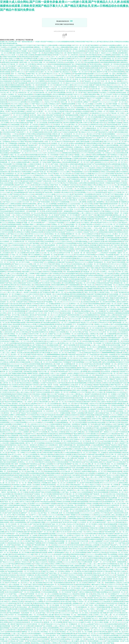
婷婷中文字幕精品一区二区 (31, 409)
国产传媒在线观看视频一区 (112, 600)
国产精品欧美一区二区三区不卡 (92, 81)
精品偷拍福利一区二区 (37, 590)
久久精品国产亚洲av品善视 (60, 49)
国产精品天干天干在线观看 (93, 98)
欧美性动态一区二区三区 (14, 189)
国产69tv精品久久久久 (99, 549)
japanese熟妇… (97, 100)
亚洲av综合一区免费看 (101, 91)
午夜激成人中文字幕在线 (62, 175)
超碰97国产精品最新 (30, 532)
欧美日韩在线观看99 (27, 94)
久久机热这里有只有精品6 (80, 449)
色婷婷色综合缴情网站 (69, 590)
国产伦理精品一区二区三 (103, 439)
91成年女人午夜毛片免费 (96, 238)
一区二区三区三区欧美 (81, 330)
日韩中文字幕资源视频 (81, 404)
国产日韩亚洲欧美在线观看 (91, 483)
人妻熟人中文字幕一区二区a (110, 419)
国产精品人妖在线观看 (73, 298)
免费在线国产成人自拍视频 (34, 366)
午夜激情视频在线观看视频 (119, 388)
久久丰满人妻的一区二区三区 (56, 326)
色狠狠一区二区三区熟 (62, 605)
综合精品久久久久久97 (102, 224)
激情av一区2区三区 (10, 177)
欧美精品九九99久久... (25, 526)
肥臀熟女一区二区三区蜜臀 (22, 456)
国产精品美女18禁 (41, 217)
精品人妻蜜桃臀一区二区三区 (79, 181)
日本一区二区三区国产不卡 (95, 281)
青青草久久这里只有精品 (71, 439)
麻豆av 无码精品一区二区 (12, 94)
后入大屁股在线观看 (51, 45)
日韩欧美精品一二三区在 (10, 134)
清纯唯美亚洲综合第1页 (15, 100)
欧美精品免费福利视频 (90, 581)
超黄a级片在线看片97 (30, 181)
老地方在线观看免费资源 (91, 436)
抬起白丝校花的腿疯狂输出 (54, 200)
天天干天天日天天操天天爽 (41, 300)
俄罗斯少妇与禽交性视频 (42, 353)
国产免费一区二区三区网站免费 (24, 626)
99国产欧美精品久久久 (12, 68)
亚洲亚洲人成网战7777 (83, 102)
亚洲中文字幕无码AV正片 (101, 322)
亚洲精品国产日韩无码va (56, 62)
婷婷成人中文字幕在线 (70, 168)
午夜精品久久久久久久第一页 (17, 208)
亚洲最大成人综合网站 (77, 500)
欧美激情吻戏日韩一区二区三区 (113, 502)
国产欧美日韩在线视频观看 (108, 321)
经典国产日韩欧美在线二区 (46, 181)
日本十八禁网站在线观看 (13, 204)
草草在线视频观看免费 (64, 328)
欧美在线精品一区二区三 (79, 136)
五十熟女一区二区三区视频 (84, 104)
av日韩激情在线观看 (83, 66)
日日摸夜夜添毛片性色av (96, 125)
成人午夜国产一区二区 (36, 53)
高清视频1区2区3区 (119, 208)
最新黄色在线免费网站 (73, 407)
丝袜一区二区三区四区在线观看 (41, 206)
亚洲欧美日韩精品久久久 (53, 590)
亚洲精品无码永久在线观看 (63, 454)
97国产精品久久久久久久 (10, 202)
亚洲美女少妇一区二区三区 (68, 343)
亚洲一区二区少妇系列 (18, 170)
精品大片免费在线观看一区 (27, 236)
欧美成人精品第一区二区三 (28, 387)
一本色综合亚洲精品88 (24, 226)
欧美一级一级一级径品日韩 (85, 253)
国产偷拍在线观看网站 (93, 304)
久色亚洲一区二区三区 (87, 522)
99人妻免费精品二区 (39, 326)
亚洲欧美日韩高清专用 (52, 79)
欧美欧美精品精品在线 (25, 57)
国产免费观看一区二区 (109, 364)
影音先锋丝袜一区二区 (43, 93)
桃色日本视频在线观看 (36, 142)
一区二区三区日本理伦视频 (77, 422)
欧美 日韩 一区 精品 (6, 377)
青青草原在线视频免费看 (49, 279)
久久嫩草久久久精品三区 (21, 503)
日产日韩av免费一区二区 (50, 517)
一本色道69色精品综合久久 (98, 181)
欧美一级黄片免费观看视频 (63, 445)
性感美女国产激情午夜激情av (102, 424)
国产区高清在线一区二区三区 (116, 552)
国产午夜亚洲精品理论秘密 (34, 311)
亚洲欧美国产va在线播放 (20, 568)
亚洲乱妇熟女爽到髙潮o (25, 500)
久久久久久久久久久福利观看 (17, 102)
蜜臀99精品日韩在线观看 (10, 62)
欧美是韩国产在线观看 (64, 370)
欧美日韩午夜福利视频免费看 (92, 83)
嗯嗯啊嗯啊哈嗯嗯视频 (25, 158)
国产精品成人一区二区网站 (16, 453)
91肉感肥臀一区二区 (64, 543)
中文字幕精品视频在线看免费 (104, 368)
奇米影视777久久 (58, 55)
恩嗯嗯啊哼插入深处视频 (119, 240)
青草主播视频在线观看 (59, 498)
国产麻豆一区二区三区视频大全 (85, 76)
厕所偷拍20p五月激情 (9, 198)
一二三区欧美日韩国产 (37, 262)
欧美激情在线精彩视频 (30, 155)
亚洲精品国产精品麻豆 (27, 145)
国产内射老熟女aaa (33, 464)
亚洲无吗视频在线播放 (37, 117)
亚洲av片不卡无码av (96, 530)
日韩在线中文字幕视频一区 (21, 51)
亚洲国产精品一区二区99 (41, 635)
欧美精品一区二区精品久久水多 (106, 153)
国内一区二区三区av (47, 72)
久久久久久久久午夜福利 (53, 76)
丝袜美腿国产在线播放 (115, 123)
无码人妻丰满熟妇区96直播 (28, 59)
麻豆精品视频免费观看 (107, 60)
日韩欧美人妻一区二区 (67, 79)
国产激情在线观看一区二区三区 (46, 257)
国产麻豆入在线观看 (46, 464)
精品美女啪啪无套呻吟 (86, 151)
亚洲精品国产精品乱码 (36, 302)
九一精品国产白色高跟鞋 (90, 147)
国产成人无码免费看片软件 (76, 498)
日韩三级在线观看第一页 (51, 366)
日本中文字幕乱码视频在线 (18, 123)
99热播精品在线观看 (37, 232)
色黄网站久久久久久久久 (114, 470)
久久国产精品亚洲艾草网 (60, 598)
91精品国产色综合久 (11, 526)
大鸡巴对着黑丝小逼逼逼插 (27, 436)
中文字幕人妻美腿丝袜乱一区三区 (115, 566)
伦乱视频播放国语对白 (92, 198)
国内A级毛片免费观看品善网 (83, 466)
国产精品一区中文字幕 (15, 181)
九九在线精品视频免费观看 (45, 324)
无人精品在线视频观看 (71, 177)
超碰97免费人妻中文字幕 (13, 238)
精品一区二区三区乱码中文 (65, 174)
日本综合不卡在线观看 (28, 257)
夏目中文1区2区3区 (59, 289)
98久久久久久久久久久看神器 (93, 309)
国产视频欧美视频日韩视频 (38, 347)
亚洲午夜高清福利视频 (83, 345)
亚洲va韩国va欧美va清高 (52, 240)
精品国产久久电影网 (98, 121)
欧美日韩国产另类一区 (12, 330)
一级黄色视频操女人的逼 (43, 275)
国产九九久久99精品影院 (46, 149)
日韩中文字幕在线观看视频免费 (86, 377)
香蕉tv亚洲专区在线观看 (50, 211)
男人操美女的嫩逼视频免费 (115, 637)
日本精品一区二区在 (68, 586)
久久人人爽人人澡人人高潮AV (82, 100)
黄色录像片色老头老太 (100, 123)
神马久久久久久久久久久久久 (109, 483)
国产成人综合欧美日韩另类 (15, 385)
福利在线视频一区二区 (65, 100)
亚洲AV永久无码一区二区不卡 (28, 202)
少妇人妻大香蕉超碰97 (121, 185)
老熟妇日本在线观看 (87, 217)
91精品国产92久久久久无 (10, 349)
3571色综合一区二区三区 (84, 601)
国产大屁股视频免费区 (7, 185)
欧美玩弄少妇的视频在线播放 (46, 77)
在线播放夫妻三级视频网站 (95, 202)
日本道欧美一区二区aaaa (60, 125)
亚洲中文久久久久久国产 (56, 351)
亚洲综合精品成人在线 (81, 149)
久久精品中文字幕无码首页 (30, 160)
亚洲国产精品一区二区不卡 (35, 74)
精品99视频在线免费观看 (77, 503)
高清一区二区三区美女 (52, 166)
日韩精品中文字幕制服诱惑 (104, 168)
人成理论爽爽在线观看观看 (86, 183)
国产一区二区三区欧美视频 (21, 534)
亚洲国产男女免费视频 (109, 554)
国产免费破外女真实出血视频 (111, 468)
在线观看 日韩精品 (54, 270)
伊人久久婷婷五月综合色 (73, 317)
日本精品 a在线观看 (96, 251)
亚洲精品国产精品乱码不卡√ (92, 353)
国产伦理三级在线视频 (76, 468)
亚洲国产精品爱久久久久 (51, 311)
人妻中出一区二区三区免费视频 (47, 204)
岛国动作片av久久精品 (43, 64)
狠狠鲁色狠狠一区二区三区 (69, 240)
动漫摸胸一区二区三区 (113, 579)
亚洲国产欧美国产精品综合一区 (36, 355)
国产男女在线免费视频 (58, 93)
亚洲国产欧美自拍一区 (106, 96)
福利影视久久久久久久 (102, 162)
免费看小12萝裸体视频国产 (18, 415)
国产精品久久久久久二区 (106, 234)
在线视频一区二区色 (86, 594)
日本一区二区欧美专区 (71, 55)
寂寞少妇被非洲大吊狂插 (62, 130)
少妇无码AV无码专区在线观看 (37, 83)
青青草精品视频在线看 (58, 519)
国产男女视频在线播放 (31, 479)
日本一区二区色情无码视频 (33, 375)
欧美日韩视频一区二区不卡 (113, 121)
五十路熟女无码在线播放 (92, 236)
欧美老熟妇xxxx (93, 96)
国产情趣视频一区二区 (85, 424)
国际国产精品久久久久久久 (64, 330)
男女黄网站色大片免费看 (22, 232)
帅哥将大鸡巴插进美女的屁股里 (72, 443)
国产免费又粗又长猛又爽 (24, 411)
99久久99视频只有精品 (41, 569)
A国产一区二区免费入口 (89, 588)
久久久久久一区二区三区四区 (118, 189)
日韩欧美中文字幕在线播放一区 (105, 285)
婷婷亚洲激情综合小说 (99, 249)
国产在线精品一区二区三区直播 (67, 215)
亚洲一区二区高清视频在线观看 (69, 513)
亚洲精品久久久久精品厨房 (86, 168)
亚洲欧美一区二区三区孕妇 (96, 306)
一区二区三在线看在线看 (105, 590)
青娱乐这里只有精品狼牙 (83, 470)
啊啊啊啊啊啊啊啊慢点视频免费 (112, 353)
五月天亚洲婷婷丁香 (46, 639)
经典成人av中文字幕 (6, 381)
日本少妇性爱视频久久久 (35, 102)
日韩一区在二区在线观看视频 (83, 266)
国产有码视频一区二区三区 (53, 481)
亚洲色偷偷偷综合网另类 (78, 279)
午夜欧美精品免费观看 (33, 322)
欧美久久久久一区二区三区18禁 (92, 356)
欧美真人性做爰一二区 (7, 215)
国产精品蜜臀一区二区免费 (21, 321)
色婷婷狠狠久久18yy (83, 108)
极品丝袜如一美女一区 (31, 106)
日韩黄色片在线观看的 (108, 45)
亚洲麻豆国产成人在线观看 (83, 428)
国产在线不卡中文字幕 (114, 613)
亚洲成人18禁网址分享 (91, 334)
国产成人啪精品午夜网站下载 (99, 106)
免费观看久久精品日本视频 (49, 221)
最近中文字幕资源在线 (122, 94)
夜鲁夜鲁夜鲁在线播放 (77, 554)
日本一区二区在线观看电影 (77, 51)
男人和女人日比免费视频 (58, 268)
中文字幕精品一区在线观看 (105, 255)
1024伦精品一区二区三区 (93, 264)
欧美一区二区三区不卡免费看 (71, 117)
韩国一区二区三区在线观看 (74, 511)
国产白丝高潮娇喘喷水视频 (36, 522)
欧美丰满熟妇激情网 (37, 509)
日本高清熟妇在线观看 (69, 66)
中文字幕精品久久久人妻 (59, 460)
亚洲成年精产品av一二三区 (69, 607)
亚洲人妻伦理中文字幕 (21, 108)
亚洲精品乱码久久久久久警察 (44, 175)
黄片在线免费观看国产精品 (70, 283)
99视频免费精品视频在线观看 (93, 290)
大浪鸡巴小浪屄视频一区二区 (59, 618)
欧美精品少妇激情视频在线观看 (95, 498)
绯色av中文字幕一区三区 (116, 430)
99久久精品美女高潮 (26, 298)
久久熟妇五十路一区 (24, 247)
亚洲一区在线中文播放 (42, 611)
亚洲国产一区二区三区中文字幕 (82, 72)
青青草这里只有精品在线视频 (93, 620)
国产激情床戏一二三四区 (92, 349)
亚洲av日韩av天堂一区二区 (101, 594)
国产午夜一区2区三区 (87, 285)
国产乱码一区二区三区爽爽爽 (113, 620)
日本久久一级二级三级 (21, 230)
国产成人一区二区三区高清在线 (64, 187)
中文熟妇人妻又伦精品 (66, 155)
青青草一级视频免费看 (28, 121)
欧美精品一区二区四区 (65, 170)
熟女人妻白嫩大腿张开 (52, 615)
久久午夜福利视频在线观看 (89, 196)
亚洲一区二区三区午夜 (78, 145)
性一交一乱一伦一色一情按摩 (112, 81)
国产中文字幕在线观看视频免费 (47, 379)
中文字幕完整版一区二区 (23, 515)
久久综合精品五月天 (6, 268)
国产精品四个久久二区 (76, 618)
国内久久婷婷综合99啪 (66, 405)
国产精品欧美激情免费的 (38, 426)
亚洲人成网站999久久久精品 (12, 287)
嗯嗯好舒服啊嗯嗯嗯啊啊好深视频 (16, 87)
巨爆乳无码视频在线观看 (74, 268)
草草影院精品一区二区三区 (118, 492)
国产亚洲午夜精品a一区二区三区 (55, 381)
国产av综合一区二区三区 (14, 541)
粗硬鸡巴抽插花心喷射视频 (87, 245)
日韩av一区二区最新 (97, 311)
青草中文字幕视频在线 (51, 249)
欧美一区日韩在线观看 (98, 490)
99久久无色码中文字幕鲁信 (69, 628)
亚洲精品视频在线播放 (52, 473)
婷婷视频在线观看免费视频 (43, 96)
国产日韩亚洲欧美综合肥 (102, 409)
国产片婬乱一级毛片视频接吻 (95, 605)
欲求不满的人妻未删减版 (100, 428)
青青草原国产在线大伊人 (117, 296)
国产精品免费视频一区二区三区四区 (117, 498)
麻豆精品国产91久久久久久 (87, 277)
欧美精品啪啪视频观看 (44, 449)
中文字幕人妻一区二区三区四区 (61, 306)
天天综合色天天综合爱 (25, 496)
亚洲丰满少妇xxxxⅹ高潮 (29, 324)
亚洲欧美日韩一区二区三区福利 (73, 609)
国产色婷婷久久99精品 (120, 379)
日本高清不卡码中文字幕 (34, 336)
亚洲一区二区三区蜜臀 (18, 253)
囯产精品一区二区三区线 (57, 524)
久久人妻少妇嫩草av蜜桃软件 (77, 641)
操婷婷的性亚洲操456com (76, 315)
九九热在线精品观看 (78, 328)
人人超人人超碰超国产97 (59, 290)
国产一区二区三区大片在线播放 (118, 568)
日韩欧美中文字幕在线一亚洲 (39, 321)
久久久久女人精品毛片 (70, 562)
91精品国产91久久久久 (98, 102)
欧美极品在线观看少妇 (26, 564)
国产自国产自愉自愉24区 (13, 513)
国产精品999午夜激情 (120, 183)
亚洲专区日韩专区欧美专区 (109, 603)
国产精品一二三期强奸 (18, 594)
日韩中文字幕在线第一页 (68, 505)
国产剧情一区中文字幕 (48, 174)
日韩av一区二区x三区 (96, 187)
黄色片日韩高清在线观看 (76, 287)
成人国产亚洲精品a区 (44, 292)
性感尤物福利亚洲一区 (111, 51)
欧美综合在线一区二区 (87, 375)
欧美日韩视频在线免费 (92, 247)
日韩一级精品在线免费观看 (109, 109)
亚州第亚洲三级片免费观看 (63, 324)
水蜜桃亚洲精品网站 (89, 94)
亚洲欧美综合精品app (12, 319)
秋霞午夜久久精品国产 (16, 630)
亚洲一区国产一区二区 (52, 507)
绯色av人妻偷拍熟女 (93, 109)
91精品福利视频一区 (61, 479)
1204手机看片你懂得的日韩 (65, 128)
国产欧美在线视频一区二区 (115, 294)
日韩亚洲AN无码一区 (42, 228)
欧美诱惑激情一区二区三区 (46, 85)
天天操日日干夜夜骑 (44, 306)
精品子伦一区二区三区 (83, 453)
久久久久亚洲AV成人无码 (75, 309)
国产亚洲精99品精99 (93, 47)
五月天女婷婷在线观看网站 (116, 72)
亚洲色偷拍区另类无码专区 (114, 49)
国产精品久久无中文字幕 (105, 588)
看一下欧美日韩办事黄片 (64, 528)
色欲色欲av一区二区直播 (53, 66)
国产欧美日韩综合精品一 (17, 60)
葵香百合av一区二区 (38, 66)
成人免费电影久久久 (21, 466)
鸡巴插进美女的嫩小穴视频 (9, 158)
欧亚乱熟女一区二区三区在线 (63, 189)
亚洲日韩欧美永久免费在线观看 (21, 172)
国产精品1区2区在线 (27, 96)
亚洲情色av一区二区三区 (77, 304)
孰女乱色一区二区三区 (66, 91)
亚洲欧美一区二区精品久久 (59, 179)
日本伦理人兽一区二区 (73, 93)
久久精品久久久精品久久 (95, 485)
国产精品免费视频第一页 (108, 236)
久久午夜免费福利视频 (50, 136)
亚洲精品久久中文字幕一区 (113, 211)
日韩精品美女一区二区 (17, 91)
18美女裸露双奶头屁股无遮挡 (17, 166)
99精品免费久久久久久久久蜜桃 (60, 172)
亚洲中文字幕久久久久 (106, 68)
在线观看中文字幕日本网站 (27, 134)
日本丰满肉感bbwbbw (47, 358)
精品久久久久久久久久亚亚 (100, 174)
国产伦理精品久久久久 (18, 317)
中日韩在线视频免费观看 (49, 592)
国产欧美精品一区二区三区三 (74, 60)
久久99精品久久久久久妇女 (111, 98)
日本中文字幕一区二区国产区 (114, 454)
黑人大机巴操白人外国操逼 (56, 432)
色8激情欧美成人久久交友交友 (67, 204)
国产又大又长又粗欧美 (27, 468)
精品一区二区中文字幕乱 (85, 204)
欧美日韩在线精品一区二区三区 (34, 588)
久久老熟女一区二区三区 (33, 109)
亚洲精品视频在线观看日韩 (107, 232)
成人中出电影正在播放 (89, 119)
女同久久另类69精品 (22, 332)
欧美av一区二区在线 (14, 579)
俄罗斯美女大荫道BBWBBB (100, 243)
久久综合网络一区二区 (101, 104)
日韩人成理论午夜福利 (104, 402)
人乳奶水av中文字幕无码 (51, 102)
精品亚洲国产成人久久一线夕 (93, 618)
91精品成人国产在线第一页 (46, 520)
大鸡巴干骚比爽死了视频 (21, 183)
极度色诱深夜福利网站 (83, 585)
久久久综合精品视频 (95, 370)
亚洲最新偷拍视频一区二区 (73, 81)
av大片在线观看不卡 (13, 47)
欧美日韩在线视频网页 (111, 528)
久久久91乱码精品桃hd (28, 89)
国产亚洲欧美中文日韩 (92, 206)
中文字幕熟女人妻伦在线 (89, 223)
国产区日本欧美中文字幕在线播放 (85, 255)
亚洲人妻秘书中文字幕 (100, 72)
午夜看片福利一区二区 (26, 62)
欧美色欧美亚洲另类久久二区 (11, 289)
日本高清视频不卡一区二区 (21, 424)
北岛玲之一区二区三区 (76, 411)
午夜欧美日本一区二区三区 (26, 93)
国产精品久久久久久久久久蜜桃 (22, 264)
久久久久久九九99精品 (68, 336)
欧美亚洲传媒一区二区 (28, 449)
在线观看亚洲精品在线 (55, 217)
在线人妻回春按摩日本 (52, 607)
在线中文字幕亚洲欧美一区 (71, 200)
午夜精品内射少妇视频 (96, 528)
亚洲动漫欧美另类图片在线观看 (91, 475)
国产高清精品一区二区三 (52, 430)
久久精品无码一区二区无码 (16, 439)
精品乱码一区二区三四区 (61, 500)
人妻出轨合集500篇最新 (72, 228)
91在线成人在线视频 (77, 400)
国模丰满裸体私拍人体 (48, 364)
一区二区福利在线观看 (65, 296)
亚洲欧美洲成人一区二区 (24, 360)
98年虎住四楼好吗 (112, 221)
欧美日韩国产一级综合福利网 (35, 170)
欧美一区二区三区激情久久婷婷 (19, 447)
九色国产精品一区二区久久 (48, 243)
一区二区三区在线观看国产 (54, 113)
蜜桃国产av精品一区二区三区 (13, 155)
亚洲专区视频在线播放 (114, 79)
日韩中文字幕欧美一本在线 (46, 539)
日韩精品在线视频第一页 (115, 181)
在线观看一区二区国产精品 (105, 643)
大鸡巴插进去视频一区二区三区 (86, 270)
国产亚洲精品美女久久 (76, 179)
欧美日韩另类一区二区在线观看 (48, 155)
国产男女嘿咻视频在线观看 (96, 136)
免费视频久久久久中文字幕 (79, 392)
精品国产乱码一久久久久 (23, 185)
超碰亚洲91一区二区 (14, 449)
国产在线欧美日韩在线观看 (69, 366)
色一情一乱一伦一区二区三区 (96, 536)
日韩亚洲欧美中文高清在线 (43, 462)
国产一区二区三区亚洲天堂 (54, 439)
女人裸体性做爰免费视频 (75, 164)
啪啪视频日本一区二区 (73, 234)
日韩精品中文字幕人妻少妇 (87, 115)
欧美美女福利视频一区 (84, 509)
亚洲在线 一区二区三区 (43, 309)
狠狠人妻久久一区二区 (59, 292)
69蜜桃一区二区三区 (13, 611)
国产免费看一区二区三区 (75, 226)
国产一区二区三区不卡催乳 (85, 162)
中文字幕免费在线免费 (10, 609)
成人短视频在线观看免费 (21, 162)
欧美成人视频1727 (58, 177)
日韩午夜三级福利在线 (110, 290)
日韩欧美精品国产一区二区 (78, 485)
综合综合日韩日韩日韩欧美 (88, 55)
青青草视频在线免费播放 (14, 434)
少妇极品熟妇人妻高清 (104, 115)
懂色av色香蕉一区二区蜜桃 (48, 238)
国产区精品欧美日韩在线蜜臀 (54, 415)
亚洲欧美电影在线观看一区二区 (15, 366)
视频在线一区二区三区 (40, 158)
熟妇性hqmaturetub (99, 515)
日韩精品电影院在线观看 (42, 285)
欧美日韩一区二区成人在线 (45, 89)
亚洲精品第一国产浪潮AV (54, 196)
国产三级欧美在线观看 (112, 279)
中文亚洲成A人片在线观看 (107, 93)
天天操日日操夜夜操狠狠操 (69, 409)
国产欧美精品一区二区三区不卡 (67, 632)
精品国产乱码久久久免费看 (30, 283)
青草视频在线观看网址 (114, 426)
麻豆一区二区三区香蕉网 (108, 526)
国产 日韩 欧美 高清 (92, 53)
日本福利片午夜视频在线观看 (20, 430)
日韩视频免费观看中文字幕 (91, 443)
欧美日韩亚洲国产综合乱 (17, 473)
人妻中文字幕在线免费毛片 (41, 402)
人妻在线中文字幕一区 (103, 377)
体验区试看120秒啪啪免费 (21, 451)
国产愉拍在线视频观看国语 (28, 598)
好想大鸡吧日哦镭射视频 (21, 345)
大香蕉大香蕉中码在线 (33, 530)
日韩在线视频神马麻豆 (72, 273)
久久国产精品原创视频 (11, 556)
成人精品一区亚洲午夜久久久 (70, 208)
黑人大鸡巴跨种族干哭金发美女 (32, 136)
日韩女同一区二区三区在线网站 (105, 507)
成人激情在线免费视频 (63, 434)
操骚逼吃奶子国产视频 (11, 328)
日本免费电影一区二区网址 (25, 198)
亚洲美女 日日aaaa (86, 200)
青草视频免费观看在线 (94, 77)
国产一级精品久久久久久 (108, 432)
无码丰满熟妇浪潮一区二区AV (37, 140)
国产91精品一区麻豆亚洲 (59, 164)
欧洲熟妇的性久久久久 (63, 400)
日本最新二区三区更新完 (103, 343)
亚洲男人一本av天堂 (108, 272)
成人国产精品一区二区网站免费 (48, 513)
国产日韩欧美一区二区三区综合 (10, 257)
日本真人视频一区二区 (41, 62)
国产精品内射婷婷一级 (62, 181)
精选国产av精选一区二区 (94, 59)
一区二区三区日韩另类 (72, 347)
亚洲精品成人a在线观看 (35, 87)
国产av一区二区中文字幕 (35, 296)
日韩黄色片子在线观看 (9, 300)
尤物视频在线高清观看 (69, 153)
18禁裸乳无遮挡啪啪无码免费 (119, 596)
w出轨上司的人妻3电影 (32, 428)
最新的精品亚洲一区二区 (40, 411)
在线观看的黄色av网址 (80, 238)
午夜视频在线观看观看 (108, 57)
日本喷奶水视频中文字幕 (16, 400)
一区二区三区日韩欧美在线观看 (115, 149)
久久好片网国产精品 (58, 317)
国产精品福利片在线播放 (76, 635)
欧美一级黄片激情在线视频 (81, 142)
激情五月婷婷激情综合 (110, 338)
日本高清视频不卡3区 (37, 430)
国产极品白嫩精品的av (78, 434)
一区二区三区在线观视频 (107, 411)
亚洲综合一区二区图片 (11, 236)
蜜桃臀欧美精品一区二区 (36, 200)
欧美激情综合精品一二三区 (117, 479)
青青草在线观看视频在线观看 (105, 76)
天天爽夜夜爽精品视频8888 (75, 519)
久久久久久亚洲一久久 (12, 55)
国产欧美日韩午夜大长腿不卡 (70, 522)
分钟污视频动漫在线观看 (11, 536)
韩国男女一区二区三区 (98, 471)
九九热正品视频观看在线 (76, 191)
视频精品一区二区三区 (87, 347)
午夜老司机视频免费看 (110, 524)
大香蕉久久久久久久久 (70, 417)
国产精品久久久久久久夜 (8, 590)
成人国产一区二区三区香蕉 (63, 160)
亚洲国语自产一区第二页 (36, 466)
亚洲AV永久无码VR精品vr (70, 245)
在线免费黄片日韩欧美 (27, 611)
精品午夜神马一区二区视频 (73, 68)
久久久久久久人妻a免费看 (78, 202)
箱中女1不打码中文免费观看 (14, 532)
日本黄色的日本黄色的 (94, 383)
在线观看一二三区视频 (51, 368)
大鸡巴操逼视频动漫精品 (91, 62)
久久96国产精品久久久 (117, 106)
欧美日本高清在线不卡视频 (104, 379)
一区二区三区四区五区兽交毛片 (54, 581)
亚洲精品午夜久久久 (46, 125)
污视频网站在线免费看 (68, 104)
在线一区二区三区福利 (80, 583)
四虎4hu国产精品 (100, 456)
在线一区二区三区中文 (51, 253)
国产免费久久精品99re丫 (120, 119)
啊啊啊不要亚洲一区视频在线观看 (99, 157)
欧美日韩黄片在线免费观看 (45, 241)
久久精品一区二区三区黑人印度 (95, 637)
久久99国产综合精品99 (13, 194)
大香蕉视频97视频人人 (22, 164)
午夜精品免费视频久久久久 (95, 641)
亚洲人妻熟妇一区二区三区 (14, 279)
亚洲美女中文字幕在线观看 (112, 260)
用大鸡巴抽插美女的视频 (17, 240)
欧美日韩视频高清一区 (67, 530)
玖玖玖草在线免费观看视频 (16, 311)
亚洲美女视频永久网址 (89, 185)
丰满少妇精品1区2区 (44, 143)
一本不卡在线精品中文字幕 (89, 234)
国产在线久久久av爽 (53, 343)
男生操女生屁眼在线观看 (45, 187)
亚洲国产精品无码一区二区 (118, 385)
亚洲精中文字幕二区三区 (34, 628)
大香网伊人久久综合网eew (102, 324)
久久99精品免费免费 (69, 453)
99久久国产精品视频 (32, 243)
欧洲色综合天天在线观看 (54, 443)
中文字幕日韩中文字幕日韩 (56, 347)
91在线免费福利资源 (62, 109)
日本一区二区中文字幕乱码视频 (16, 140)
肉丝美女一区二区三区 (106, 400)
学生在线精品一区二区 (76, 349)
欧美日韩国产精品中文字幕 (95, 51)
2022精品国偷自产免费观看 (33, 543)
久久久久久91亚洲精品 (27, 566)
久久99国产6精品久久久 (36, 104)
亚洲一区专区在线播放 (30, 306)
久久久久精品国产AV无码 (52, 505)
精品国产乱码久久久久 (75, 94)
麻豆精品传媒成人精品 (117, 243)
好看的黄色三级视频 (14, 223)
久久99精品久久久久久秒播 (63, 219)
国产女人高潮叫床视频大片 (113, 311)
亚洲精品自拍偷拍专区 (72, 415)
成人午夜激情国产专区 (34, 266)
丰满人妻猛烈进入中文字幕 (15, 168)
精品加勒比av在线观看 (82, 106)
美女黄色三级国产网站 (83, 243)
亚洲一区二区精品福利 (90, 355)
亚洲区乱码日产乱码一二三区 (59, 526)
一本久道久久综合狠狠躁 (29, 454)
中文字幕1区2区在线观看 (21, 377)
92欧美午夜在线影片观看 (68, 601)
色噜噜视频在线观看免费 (17, 405)
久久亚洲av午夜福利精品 (101, 266)
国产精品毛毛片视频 (95, 330)
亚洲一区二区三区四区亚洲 (16, 313)
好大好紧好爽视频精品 (93, 172)
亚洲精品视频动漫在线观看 (62, 390)
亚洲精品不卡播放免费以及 (51, 258)
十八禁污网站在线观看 (51, 91)
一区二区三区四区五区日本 (81, 551)
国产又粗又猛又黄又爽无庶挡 (63, 89)
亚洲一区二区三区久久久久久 (44, 554)
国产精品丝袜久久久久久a (52, 624)
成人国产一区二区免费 (7, 426)
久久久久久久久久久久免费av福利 (79, 479)
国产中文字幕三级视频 (81, 87)
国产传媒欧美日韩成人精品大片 (103, 85)
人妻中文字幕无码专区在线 (116, 549)
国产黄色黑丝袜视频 (107, 349)
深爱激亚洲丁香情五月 (37, 377)
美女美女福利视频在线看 (62, 70)
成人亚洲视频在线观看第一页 (28, 349)
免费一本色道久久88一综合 (27, 49)
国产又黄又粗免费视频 (76, 362)
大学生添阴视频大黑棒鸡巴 (40, 247)
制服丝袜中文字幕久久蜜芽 (64, 85)
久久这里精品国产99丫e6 (60, 387)
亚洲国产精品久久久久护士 (76, 198)
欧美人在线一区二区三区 (64, 77)
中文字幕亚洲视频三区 (15, 125)
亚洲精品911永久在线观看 (57, 332)
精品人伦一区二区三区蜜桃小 (118, 266)
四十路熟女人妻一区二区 (47, 400)
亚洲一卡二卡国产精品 (18, 74)
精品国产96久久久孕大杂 (112, 387)
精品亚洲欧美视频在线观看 (61, 126)
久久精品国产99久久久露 (32, 111)
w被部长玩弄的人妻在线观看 (11, 324)
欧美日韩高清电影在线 (91, 400)
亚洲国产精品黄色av (87, 224)
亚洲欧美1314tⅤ (31, 304)
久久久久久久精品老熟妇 (111, 100)
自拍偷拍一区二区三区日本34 (60, 143)
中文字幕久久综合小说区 (93, 191)
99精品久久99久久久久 (88, 132)
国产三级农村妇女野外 (118, 319)
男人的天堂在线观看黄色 (53, 588)
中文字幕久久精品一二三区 (88, 228)
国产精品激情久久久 (105, 460)
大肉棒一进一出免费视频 (64, 364)
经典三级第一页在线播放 (19, 464)
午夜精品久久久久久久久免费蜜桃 (46, 490)
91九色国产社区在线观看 (111, 275)
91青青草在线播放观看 (28, 204)
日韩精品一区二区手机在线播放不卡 (97, 300)
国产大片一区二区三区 (103, 366)
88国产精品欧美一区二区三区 (50, 409)
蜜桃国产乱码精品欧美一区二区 (98, 262)
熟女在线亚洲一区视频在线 (104, 183)
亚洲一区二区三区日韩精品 (83, 385)
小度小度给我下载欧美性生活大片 (74, 53)
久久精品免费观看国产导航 (99, 445)
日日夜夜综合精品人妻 (19, 258)
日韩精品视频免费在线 (68, 634)
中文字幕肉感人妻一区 (116, 170)
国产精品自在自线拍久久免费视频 (11, 45)
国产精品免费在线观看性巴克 (50, 322)
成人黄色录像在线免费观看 (37, 568)
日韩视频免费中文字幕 (11, 49)
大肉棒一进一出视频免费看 (107, 334)
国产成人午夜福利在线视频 (78, 64)
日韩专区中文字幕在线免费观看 (60, 145)
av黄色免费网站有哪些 (91, 547)
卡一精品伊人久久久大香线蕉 (108, 53)
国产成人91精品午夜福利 (31, 126)
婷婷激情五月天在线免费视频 (66, 243)
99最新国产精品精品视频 (101, 385)
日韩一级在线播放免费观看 (34, 60)
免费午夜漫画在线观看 (119, 217)
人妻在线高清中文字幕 (58, 407)
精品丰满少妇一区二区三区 (82, 89)
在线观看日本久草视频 (55, 158)
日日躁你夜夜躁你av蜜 (78, 264)
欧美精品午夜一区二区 (57, 68)
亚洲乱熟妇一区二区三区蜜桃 (62, 441)
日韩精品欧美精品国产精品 (105, 283)
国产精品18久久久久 (50, 74)
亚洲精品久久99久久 (47, 157)
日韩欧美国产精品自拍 (77, 175)
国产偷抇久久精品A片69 (69, 509)
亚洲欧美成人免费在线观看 (30, 579)
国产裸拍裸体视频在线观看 (16, 322)
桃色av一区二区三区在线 (101, 200)
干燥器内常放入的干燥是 (106, 196)
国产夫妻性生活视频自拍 (83, 592)
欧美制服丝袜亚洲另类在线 (59, 51)
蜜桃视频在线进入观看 (98, 579)
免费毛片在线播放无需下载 (94, 338)
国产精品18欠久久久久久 (13, 160)
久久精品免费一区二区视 (38, 162)
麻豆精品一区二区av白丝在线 (78, 125)
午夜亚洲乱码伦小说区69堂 (50, 488)
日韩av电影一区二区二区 (44, 236)
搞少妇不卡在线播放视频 (61, 202)
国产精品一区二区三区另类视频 (100, 336)
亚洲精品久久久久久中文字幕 (17, 76)
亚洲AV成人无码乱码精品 (108, 451)
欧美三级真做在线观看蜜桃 (104, 213)
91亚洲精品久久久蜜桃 (15, 339)
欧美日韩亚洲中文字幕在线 (55, 81)
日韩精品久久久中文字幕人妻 (116, 108)
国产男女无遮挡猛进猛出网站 (53, 307)
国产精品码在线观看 (111, 125)
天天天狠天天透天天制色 (69, 643)
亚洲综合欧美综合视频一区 (34, 249)
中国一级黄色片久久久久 (98, 551)
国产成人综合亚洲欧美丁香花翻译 (20, 290)
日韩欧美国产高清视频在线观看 (96, 294)
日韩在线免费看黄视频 (93, 57)
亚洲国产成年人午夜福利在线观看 (44, 419)
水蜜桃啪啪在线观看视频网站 (100, 160)
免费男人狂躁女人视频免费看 (33, 100)
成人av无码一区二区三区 (73, 356)
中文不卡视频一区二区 (78, 639)
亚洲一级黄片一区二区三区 (41, 298)
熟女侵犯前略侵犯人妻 (36, 108)
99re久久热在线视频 (18, 109)
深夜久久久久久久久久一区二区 (114, 142)
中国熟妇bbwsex (77, 436)
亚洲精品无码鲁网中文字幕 (107, 511)
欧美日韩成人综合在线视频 (9, 179)
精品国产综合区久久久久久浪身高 (71, 232)
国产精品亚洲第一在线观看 (51, 192)
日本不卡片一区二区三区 (79, 45)
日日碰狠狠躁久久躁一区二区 (105, 473)
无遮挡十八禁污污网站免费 (21, 117)
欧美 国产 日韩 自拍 (35, 230)
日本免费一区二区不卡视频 (79, 130)
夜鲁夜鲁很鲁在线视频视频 (34, 240)
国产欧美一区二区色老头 (31, 125)
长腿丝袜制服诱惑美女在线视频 (98, 170)
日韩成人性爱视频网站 (74, 617)
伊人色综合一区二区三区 (59, 353)
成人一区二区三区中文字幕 (92, 447)
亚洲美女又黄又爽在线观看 (111, 383)
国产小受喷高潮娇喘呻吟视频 (14, 505)
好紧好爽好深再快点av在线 (54, 168)
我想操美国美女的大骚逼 (16, 543)
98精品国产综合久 (63, 503)
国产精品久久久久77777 (93, 496)
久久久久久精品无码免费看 (18, 422)
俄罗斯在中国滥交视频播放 (67, 368)
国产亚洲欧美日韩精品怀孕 (69, 277)
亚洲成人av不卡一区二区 (48, 528)
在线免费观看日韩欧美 (97, 66)
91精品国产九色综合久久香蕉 (34, 368)
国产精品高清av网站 (38, 215)
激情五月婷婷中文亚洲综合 (71, 196)
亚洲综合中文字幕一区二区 (67, 253)
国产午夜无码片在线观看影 (42, 392)
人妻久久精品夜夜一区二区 (58, 198)
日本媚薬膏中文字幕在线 (11, 600)
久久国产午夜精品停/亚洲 (96, 241)
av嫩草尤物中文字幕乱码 (98, 585)
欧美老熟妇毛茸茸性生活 (52, 232)
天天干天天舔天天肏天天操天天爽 (33, 45)
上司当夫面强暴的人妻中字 (18, 281)
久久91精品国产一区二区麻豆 (116, 128)
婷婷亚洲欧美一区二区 (92, 175)
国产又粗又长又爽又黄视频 (14, 409)
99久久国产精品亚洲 (61, 383)
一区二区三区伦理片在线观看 (26, 70)
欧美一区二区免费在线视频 (81, 251)
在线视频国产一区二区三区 (36, 166)
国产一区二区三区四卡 (42, 145)
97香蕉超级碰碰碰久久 (78, 172)
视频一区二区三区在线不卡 (105, 94)
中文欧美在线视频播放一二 (109, 134)
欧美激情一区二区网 (13, 228)
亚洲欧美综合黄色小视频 (41, 603)
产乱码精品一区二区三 (80, 170)
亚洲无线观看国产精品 (56, 228)
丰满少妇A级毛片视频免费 (77, 57)
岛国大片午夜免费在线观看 (95, 145)
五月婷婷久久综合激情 (121, 349)
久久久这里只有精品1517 (50, 281)
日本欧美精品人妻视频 (39, 394)
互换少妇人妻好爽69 (31, 404)
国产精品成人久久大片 (85, 322)
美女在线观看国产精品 (101, 430)
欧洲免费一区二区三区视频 (21, 552)
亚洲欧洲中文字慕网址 (65, 59)
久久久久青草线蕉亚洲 (97, 192)
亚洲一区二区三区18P (82, 79)
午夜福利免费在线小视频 (52, 634)
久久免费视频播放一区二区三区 (15, 336)
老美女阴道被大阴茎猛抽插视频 (68, 213)
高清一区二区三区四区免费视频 (79, 494)
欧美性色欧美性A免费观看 (28, 68)
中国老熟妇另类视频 (120, 168)
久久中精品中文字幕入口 (114, 89)
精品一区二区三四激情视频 (100, 417)
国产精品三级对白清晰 (14, 283)
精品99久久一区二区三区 (19, 266)
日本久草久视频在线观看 (54, 417)
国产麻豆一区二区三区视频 (57, 637)
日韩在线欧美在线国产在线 (11, 132)
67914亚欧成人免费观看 (8, 362)
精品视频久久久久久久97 (40, 57)
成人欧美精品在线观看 (88, 302)
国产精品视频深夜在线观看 (118, 358)
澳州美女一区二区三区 (11, 413)
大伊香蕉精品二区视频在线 (73, 147)
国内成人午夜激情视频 (44, 387)
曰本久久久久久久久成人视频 (83, 85)
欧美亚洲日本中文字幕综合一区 (43, 390)
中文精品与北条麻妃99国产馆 (71, 132)
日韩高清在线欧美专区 (96, 502)
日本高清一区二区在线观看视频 (10, 96)
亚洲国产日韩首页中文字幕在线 (96, 552)
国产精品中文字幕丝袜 (118, 228)
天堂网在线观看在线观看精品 (50, 530)
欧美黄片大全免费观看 (118, 396)
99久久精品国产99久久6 (110, 462)
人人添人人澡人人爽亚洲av (73, 394)
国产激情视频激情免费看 (70, 115)
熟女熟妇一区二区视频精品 (110, 219)
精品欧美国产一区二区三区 (36, 113)
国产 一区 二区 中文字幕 (48, 111)
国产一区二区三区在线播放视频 (91, 117)
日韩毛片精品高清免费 (61, 98)
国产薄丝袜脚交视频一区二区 (112, 532)
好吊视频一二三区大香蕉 (106, 611)
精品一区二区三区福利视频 (70, 456)
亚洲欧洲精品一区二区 (37, 381)
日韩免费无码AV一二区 (27, 309)
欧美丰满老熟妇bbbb (21, 209)
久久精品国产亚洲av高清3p (65, 111)
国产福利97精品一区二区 (54, 573)
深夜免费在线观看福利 (7, 475)
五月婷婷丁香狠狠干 (70, 515)
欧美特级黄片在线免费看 (62, 554)
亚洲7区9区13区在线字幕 (49, 370)
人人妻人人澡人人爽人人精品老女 (110, 140)
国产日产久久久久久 (79, 59)
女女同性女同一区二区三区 (34, 313)
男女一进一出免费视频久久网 (64, 149)
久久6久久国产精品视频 (105, 119)
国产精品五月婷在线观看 (117, 262)
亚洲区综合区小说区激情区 (71, 475)
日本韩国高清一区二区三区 (14, 174)
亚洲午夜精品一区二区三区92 (112, 59)
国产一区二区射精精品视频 (31, 528)
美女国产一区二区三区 (18, 355)
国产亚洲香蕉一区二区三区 (34, 594)
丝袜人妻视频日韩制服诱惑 (92, 289)
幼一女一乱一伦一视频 (111, 187)
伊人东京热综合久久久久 (53, 153)
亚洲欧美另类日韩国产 (79, 454)
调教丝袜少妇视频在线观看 (43, 289)
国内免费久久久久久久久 (65, 255)
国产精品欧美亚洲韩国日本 (15, 98)
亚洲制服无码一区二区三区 (70, 388)
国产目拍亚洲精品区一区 (20, 211)
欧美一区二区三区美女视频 (97, 586)
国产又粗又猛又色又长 (74, 185)
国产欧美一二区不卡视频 (82, 128)
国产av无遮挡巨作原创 (82, 530)
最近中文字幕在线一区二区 (12, 64)
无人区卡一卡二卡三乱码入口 (58, 57)
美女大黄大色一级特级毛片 (92, 226)
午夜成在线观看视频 (26, 47)
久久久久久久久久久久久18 (36, 153)
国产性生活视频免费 (11, 436)
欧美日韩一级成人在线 (37, 115)
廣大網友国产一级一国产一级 (43, 500)
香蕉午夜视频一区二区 (116, 104)
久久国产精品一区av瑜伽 (86, 409)
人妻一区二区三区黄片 (51, 296)
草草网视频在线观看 (9, 547)
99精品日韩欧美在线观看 (44, 436)
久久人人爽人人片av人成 (10, 273)
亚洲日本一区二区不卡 (36, 307)
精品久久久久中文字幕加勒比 (86, 153)
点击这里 (68, 31)
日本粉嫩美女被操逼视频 (42, 94)
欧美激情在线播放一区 (16, 588)
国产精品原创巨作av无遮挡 (104, 132)
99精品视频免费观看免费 (108, 62)
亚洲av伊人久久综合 (28, 194)
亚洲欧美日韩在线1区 (99, 177)
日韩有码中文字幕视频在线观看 (52, 272)
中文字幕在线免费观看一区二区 (51, 245)
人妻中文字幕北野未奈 (100, 632)
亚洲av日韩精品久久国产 (52, 104)
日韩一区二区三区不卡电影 (21, 262)
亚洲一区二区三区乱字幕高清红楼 (118, 177)
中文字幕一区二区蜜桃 (111, 485)
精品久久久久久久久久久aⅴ (58, 287)
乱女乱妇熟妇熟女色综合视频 (96, 422)
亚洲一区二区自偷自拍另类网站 (34, 168)
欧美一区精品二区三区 (52, 549)
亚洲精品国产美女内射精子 (106, 534)
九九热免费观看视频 (6, 345)
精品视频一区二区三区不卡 (76, 460)
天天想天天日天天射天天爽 (14, 126)
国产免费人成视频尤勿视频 (76, 566)
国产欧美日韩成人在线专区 (15, 358)
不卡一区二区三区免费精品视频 (53, 151)
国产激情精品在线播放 (108, 126)
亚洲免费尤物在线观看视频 (79, 502)
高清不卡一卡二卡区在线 (51, 108)
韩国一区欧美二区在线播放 (32, 485)
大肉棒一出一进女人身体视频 (113, 74)
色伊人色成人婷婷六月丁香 (41, 496)
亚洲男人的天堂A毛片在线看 (81, 160)
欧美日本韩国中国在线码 (88, 273)
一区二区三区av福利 (120, 368)
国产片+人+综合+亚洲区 (39, 515)
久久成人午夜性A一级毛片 (93, 609)
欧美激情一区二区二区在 (81, 405)
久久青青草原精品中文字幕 (92, 373)
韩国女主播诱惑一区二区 (67, 106)
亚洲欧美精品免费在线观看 (16, 79)
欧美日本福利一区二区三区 (22, 268)
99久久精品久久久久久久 (43, 177)
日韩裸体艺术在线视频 (63, 502)
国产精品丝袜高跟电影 (109, 117)
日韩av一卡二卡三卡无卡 (100, 189)
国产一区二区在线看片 (114, 151)
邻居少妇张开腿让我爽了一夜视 (118, 91)
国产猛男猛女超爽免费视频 (76, 275)
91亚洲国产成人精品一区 (77, 600)
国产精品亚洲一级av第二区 (34, 277)
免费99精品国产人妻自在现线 (93, 413)
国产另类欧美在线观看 (79, 77)
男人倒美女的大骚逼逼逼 (110, 356)
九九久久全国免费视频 (83, 492)
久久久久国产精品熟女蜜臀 (93, 362)
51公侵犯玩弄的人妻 (9, 332)
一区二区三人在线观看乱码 (69, 322)
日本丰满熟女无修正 (42, 556)
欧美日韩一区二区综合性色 (27, 241)
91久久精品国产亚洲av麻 (51, 277)
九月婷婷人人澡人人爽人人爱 (95, 566)
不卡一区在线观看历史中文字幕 (78, 157)
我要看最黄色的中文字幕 (104, 208)
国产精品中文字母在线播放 (9, 460)
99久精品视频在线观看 (111, 87)
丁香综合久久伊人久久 (50, 100)
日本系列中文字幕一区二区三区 (105, 307)
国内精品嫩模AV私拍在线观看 (113, 558)
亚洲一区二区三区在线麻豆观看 (12, 372)
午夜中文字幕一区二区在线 (46, 372)
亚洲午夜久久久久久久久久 (36, 234)
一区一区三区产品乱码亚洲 (86, 366)
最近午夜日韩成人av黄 (88, 381)
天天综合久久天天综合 (114, 585)
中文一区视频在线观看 (63, 413)
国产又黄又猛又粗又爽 (66, 488)
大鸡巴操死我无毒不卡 (76, 447)
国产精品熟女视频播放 (82, 487)
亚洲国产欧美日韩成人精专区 (65, 487)
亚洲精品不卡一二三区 (118, 594)
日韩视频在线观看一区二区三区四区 (25, 520)
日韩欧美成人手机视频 (60, 236)
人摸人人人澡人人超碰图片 (59, 373)
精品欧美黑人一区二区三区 (48, 551)
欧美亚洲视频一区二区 (103, 240)
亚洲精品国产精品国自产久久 (87, 138)
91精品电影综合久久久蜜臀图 (34, 601)
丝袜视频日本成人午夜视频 (60, 362)
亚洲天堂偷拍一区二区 (76, 437)
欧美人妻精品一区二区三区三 (35, 138)
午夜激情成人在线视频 (55, 562)
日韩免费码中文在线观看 (80, 370)
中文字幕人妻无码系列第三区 (75, 637)
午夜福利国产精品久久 (16, 428)
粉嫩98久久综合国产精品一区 (78, 477)
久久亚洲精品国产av (63, 537)
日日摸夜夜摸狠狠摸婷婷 (25, 609)
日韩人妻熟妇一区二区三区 (78, 49)
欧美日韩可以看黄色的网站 (104, 277)
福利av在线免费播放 (77, 143)
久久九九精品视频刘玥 (12, 519)
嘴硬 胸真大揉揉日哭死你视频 (19, 53)
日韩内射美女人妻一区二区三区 (54, 60)
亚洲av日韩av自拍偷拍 (27, 55)
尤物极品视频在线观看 (17, 443)
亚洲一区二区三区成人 (31, 400)
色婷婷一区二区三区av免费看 (74, 620)
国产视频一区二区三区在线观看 (37, 123)
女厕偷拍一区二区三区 (104, 617)
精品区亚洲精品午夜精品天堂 (53, 53)
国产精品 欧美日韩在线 (109, 330)
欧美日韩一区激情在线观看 (28, 128)
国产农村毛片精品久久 (109, 539)
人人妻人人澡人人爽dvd (13, 292)
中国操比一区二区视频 (98, 453)
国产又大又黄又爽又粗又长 (46, 558)
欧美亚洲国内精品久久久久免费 (98, 130)
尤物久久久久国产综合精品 (105, 273)
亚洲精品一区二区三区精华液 (74, 334)
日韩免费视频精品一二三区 (89, 298)
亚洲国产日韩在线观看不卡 (111, 618)
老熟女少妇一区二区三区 (68, 108)
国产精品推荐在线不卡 (63, 372)
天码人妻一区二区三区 (118, 573)
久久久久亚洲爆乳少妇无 (72, 223)
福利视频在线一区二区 (95, 87)
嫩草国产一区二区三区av (29, 513)
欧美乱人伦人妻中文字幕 (98, 108)
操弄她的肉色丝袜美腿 (44, 134)
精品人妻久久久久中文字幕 (54, 183)
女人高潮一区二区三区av (99, 257)
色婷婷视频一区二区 (35, 211)
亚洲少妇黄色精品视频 (27, 228)
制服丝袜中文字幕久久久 (8, 569)
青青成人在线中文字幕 (93, 419)
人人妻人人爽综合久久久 (87, 213)
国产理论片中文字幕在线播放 (68, 577)
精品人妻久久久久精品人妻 (97, 392)
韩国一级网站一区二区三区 (92, 179)
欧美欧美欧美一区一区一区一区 (10, 121)
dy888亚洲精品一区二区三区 (74, 62)
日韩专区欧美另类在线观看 (75, 545)
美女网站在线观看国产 (42, 575)
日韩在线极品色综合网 (33, 157)
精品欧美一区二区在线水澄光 (113, 64)
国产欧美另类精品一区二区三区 (86, 634)
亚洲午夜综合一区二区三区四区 (99, 488)
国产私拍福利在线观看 (96, 387)
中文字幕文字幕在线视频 (64, 251)
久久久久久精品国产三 (66, 339)
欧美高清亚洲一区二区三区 (117, 204)
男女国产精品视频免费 (20, 83)
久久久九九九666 (27, 287)
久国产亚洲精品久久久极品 (115, 155)
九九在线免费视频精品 (109, 83)
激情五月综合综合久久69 (13, 251)
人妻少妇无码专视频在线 (50, 470)
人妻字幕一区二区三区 (9, 383)
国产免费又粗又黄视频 (79, 219)
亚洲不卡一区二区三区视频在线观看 (31, 132)
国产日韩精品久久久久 (37, 183)
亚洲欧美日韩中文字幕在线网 (47, 536)
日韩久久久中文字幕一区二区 (72, 341)
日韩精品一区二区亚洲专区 (116, 257)
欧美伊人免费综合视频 (83, 471)
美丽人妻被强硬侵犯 (54, 456)
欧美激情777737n (48, 87)
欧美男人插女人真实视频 (79, 390)
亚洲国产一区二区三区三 (17, 277)
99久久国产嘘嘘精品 (119, 628)
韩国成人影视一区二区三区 (78, 47)
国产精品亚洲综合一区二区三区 (78, 387)
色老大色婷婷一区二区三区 (39, 270)
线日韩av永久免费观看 (43, 49)
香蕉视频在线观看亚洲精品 (43, 55)
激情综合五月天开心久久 (69, 138)
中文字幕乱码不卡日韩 (49, 266)
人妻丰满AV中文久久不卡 (38, 424)
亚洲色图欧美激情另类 (55, 123)
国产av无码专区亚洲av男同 (58, 569)
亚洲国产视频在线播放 (54, 162)
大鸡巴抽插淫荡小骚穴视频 (47, 128)
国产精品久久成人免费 (33, 370)
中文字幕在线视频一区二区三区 (65, 358)
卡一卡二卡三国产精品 (71, 151)
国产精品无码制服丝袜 (117, 70)
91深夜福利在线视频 (64, 45)
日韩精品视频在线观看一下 (28, 149)
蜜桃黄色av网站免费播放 (82, 311)
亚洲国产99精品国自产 (42, 273)
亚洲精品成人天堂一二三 (36, 147)
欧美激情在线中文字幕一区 (107, 287)
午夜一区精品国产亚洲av (20, 302)
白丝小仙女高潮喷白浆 (12, 145)
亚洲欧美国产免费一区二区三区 (94, 519)
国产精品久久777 (107, 370)
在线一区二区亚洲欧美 (28, 64)
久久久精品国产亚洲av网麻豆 (47, 328)
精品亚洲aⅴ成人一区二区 (59, 309)
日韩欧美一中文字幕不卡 (33, 517)
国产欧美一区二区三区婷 (10, 502)
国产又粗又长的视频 (80, 281)
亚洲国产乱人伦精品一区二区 (99, 111)
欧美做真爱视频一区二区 (109, 179)
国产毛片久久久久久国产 (10, 338)
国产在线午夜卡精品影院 (34, 192)
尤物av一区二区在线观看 (36, 615)
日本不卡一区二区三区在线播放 (48, 404)
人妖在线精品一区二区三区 (65, 428)
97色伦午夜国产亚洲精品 (39, 475)
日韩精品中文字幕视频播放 (65, 230)
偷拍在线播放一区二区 (73, 224)
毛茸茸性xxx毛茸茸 (40, 396)
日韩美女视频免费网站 (58, 285)
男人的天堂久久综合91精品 (51, 375)
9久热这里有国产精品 (107, 545)
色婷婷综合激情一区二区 (83, 249)
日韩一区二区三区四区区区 (118, 224)
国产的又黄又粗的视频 (92, 140)
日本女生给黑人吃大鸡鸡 (59, 275)
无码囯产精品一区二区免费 (76, 206)
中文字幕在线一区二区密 (116, 113)
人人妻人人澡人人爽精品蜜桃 (59, 47)
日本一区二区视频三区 (76, 626)
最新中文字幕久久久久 (52, 466)
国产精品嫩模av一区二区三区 (53, 302)
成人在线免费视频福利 (18, 192)
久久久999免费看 (47, 422)
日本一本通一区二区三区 (56, 620)
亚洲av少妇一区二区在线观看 (109, 556)
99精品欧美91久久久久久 (99, 113)
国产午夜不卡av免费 (28, 289)
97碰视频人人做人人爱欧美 (82, 155)
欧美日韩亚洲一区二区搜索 (107, 394)
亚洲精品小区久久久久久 (105, 185)
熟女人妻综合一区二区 (66, 404)
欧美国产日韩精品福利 (111, 530)
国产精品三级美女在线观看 (89, 93)
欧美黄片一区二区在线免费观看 (59, 411)
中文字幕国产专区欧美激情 (9, 390)
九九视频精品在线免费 (31, 98)
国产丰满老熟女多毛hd (33, 72)
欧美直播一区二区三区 (121, 509)
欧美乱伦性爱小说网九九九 (52, 132)
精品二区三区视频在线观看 (90, 432)
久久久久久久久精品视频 (108, 198)
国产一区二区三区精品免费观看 (30, 592)
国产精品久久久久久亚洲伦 (71, 217)
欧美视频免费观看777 (34, 281)
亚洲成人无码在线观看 (108, 172)
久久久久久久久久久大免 (120, 115)
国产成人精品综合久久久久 (114, 136)
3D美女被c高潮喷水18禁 (101, 358)
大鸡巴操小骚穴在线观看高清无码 (105, 258)
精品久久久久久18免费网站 (95, 279)
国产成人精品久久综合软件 (67, 379)
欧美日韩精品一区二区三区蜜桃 (55, 234)
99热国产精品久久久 (101, 341)
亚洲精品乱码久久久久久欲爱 (63, 121)
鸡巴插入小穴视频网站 (104, 55)
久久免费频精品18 (51, 262)
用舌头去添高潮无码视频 (68, 258)
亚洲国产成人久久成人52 (56, 334)
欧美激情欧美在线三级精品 (16, 249)
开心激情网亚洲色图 (29, 77)
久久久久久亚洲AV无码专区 (44, 121)
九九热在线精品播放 (96, 142)
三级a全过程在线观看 (111, 202)
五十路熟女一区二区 (111, 520)
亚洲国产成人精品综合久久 (63, 72)
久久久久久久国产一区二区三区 (116, 102)
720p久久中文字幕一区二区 (86, 240)
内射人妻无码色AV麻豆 (92, 411)
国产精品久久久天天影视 (113, 192)
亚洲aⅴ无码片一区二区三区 (101, 573)
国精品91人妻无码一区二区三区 (108, 407)
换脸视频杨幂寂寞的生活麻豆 (83, 296)
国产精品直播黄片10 (94, 45)
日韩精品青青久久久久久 (102, 375)
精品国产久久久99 (6, 117)
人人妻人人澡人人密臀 (98, 345)
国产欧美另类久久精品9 (87, 307)
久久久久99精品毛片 (32, 551)
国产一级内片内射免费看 (65, 257)
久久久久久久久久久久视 (44, 441)
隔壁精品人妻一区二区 (120, 215)
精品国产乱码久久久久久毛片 (23, 196)
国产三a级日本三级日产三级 (22, 66)
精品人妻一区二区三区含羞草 (71, 588)
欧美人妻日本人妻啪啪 (97, 230)
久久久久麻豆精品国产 (60, 315)
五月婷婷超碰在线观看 (112, 238)
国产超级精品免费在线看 (90, 68)
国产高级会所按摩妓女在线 (92, 143)
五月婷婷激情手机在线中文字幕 (94, 437)
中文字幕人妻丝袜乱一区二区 (14, 404)
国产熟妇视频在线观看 (80, 74)
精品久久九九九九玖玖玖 (74, 83)
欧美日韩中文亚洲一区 (91, 511)
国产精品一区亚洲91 (108, 191)
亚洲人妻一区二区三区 (18, 551)
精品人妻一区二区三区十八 (108, 206)
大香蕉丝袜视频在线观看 (53, 388)
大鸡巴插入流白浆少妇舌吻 (93, 468)
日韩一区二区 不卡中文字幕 (42, 264)
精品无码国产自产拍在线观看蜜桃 (95, 164)
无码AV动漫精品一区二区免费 (99, 70)
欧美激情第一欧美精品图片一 (89, 158)
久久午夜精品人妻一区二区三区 (41, 362)
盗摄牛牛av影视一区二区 (91, 60)
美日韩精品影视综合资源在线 (104, 313)
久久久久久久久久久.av (34, 258)
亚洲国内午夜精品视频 (87, 415)
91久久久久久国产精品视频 (105, 630)
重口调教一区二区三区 (61, 260)
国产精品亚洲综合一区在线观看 (82, 194)
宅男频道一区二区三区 (58, 224)
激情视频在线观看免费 (59, 206)
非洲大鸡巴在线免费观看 (59, 226)
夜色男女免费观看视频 (113, 164)
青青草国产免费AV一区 (116, 428)
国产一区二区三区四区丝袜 (106, 577)
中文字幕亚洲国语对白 (76, 462)
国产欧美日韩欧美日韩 (39, 341)
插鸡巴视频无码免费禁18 (46, 260)
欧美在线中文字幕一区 (97, 487)
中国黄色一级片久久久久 (117, 111)
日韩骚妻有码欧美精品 (39, 417)
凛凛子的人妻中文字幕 (117, 481)
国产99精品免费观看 (9, 396)
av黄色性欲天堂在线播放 (13, 89)
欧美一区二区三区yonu (95, 441)
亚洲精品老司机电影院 (48, 485)
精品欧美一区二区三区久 (98, 128)
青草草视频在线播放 (35, 537)
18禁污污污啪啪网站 (34, 255)
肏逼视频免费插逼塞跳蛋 (45, 219)
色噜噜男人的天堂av (58, 356)
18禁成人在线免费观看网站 (18, 522)
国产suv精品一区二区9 (98, 221)
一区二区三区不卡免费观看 (21, 115)
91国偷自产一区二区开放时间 (21, 151)
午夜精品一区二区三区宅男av (109, 247)
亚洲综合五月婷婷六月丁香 (95, 421)
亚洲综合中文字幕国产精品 (19, 142)
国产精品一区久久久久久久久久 (92, 332)
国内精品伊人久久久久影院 (92, 517)
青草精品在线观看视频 (111, 635)
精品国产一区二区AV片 (121, 255)
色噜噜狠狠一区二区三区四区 (28, 143)
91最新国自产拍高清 (85, 177)
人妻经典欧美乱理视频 (30, 372)
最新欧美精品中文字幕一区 (45, 70)
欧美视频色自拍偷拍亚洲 (16, 85)
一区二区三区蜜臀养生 (65, 74)
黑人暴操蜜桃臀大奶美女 (41, 287)
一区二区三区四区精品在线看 (83, 189)
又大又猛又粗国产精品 (26, 319)
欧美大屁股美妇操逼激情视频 (83, 91)
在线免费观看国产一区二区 (55, 140)
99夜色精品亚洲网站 (31, 458)
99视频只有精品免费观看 (88, 208)
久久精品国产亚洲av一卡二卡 (106, 292)
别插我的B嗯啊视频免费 (45, 189)
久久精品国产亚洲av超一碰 (40, 172)
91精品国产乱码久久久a (90, 232)
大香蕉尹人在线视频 (46, 126)
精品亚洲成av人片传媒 (38, 643)
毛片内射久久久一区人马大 (49, 339)
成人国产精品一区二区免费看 (31, 251)
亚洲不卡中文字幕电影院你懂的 (111, 537)
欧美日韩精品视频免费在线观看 (40, 51)
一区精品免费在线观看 (37, 549)
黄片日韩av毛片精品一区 (20, 307)
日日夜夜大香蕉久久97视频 (11, 59)
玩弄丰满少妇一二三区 (98, 89)
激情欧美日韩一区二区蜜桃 (110, 226)
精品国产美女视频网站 (93, 537)
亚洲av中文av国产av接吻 (73, 432)
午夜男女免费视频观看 (98, 155)
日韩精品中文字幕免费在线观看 (18, 620)
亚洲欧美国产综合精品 (64, 262)
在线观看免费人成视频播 (71, 603)
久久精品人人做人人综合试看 (47, 59)
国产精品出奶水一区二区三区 (60, 319)
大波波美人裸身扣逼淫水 (13, 136)
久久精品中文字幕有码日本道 (34, 91)
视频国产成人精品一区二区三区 (77, 464)
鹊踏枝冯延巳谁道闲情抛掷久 (31, 617)
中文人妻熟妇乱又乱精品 (81, 211)
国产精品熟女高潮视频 (76, 98)
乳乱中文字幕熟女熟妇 (70, 183)
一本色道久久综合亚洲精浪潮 (41, 290)
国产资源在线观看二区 (45, 202)
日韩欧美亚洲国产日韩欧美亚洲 (52, 453)
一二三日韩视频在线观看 (47, 428)
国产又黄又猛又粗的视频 (57, 321)
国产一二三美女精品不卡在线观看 (53, 223)
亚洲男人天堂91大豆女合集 (22, 573)
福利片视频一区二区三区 (118, 160)
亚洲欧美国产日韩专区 (89, 402)
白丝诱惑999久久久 (32, 317)
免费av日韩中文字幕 (86, 123)
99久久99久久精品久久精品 (19, 104)
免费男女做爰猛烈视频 (9, 70)
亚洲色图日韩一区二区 (74, 483)
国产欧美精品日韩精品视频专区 (37, 641)
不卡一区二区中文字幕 (25, 390)
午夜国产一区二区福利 (121, 213)
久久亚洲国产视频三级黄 (31, 541)
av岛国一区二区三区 (50, 142)
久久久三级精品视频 (14, 421)
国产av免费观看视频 (64, 136)
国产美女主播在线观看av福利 (93, 462)
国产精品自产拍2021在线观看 (13, 275)
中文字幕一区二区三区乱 (11, 128)
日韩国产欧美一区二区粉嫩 (58, 185)
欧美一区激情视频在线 (22, 426)
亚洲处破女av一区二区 (119, 460)
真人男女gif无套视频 (121, 473)
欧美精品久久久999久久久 (20, 481)
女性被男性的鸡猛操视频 (14, 260)
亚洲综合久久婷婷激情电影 (16, 119)
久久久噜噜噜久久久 (120, 415)
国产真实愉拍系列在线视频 (28, 477)
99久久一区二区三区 (48, 109)
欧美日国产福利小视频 (106, 298)
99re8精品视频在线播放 (74, 292)
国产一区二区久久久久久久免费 (45, 338)
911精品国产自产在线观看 (53, 117)
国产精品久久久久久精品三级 (17, 234)
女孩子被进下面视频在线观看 (54, 377)
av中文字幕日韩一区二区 (68, 471)
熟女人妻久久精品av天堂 (25, 392)
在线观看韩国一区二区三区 (82, 121)
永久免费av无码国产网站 (25, 437)
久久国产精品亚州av (39, 360)
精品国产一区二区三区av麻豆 (44, 130)
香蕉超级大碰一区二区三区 (89, 407)
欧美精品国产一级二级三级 (96, 49)
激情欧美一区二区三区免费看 (69, 375)
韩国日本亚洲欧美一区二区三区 (40, 164)
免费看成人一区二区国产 (41, 47)
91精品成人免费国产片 (16, 106)
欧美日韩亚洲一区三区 (100, 194)
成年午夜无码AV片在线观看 (74, 575)
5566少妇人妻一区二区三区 (9, 93)
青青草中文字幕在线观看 (23, 81)
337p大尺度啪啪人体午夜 (34, 453)
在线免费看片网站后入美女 (32, 174)
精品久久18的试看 (43, 68)
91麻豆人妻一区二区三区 (68, 102)
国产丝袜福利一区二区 (33, 221)
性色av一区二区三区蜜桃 (47, 541)
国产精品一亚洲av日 (63, 279)
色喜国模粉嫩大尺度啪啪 (71, 158)
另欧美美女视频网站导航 (71, 123)
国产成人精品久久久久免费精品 (55, 119)
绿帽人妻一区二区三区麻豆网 (97, 464)
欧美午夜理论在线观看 (19, 113)
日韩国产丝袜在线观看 (9, 57)
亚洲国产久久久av (28, 275)
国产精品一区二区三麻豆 (11, 149)
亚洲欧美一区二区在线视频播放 (113, 251)
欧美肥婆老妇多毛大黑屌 (112, 421)
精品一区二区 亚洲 (51, 215)
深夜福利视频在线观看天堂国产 (19, 347)
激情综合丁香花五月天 (22, 562)
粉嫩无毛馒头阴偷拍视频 (104, 215)
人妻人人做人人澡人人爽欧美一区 (103, 509)
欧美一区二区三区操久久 (111, 332)
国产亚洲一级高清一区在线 (49, 385)
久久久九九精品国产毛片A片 (59, 447)
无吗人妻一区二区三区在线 (79, 96)
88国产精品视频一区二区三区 (49, 106)
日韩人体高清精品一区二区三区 (18, 147)
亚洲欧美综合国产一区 (102, 522)
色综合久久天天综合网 (16, 479)
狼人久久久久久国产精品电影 (35, 79)
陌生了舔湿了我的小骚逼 (90, 268)
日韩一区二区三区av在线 (57, 556)
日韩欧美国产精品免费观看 (95, 454)
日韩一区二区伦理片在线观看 (63, 87)
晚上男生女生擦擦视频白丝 (59, 94)
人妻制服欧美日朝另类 (48, 421)
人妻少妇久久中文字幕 (93, 134)
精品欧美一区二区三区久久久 (76, 134)
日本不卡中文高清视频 (63, 338)
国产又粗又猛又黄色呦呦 (16, 111)
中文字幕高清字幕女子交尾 (36, 415)
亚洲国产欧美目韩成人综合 (118, 174)
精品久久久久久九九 (109, 326)
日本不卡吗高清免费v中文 (114, 541)
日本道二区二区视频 (23, 549)
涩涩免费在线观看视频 (52, 492)
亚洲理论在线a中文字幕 (35, 208)
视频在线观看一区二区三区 (79, 543)
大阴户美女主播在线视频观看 (39, 534)
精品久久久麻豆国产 (32, 639)
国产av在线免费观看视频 (119, 324)
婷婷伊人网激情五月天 (75, 373)
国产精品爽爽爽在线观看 (65, 238)
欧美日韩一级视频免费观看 (77, 109)
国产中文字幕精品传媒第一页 (117, 194)
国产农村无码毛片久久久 (26, 460)
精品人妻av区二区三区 (117, 560)
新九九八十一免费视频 (108, 47)
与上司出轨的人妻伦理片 (60, 191)
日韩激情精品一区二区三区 (43, 498)
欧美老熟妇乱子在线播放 (67, 249)
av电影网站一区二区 (31, 85)
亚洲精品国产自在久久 (75, 517)
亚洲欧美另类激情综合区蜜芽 (9, 598)
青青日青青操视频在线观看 (113, 241)
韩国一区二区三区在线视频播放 (14, 368)
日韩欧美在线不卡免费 (102, 481)
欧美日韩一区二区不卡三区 (36, 76)
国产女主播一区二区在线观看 (54, 147)
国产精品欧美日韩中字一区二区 (24, 130)
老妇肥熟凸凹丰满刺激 (76, 260)
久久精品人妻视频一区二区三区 (107, 622)
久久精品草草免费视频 (111, 145)
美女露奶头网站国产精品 (36, 492)
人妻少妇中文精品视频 (46, 160)
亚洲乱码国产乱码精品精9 (54, 115)
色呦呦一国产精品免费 (7, 191)
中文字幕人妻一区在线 (93, 126)
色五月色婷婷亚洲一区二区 (57, 83)
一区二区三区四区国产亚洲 (66, 592)
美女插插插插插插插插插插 (60, 64)
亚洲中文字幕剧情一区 (47, 294)
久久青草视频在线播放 (82, 230)
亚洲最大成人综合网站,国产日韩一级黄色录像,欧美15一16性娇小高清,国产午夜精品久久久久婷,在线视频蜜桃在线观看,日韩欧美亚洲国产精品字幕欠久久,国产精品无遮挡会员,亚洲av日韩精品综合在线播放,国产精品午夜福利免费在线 (64, 6)
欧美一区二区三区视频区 (13, 294)
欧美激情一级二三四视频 (26, 273)
